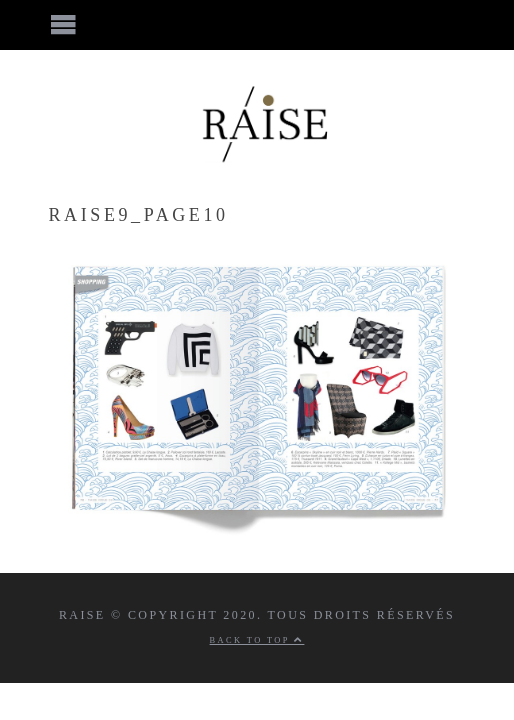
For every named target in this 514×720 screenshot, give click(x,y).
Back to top (257, 640)
